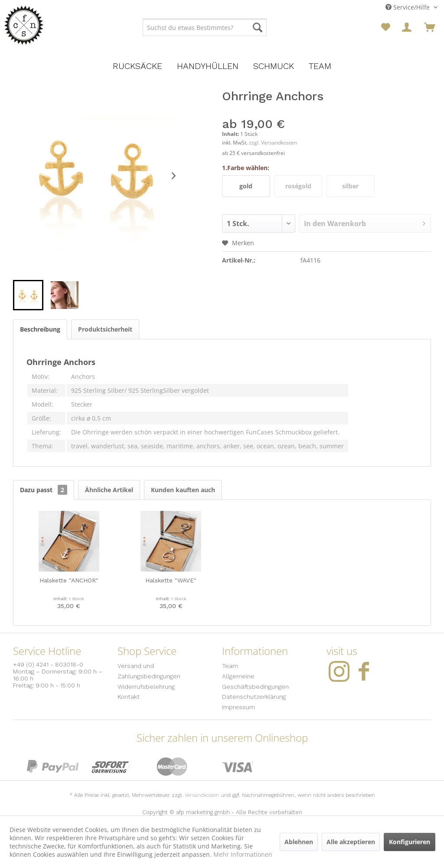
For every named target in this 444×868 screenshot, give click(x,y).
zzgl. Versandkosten (273, 143)
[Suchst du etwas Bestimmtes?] (205, 27)
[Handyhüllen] (208, 66)
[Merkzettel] (386, 27)
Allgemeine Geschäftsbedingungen (255, 681)
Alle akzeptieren (351, 842)
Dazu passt (44, 490)
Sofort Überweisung (111, 767)
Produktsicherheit (105, 329)
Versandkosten (202, 795)
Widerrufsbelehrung (146, 687)
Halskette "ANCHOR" (69, 580)
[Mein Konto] (408, 27)
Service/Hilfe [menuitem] (408, 7)
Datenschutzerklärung (254, 697)
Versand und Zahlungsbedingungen (149, 671)
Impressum (238, 707)
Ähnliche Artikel (109, 490)
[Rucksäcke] (137, 66)
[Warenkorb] (430, 27)
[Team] (320, 66)
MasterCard (172, 767)
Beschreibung (40, 329)
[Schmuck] (274, 66)
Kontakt (129, 697)
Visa (237, 767)
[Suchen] (258, 27)
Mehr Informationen (243, 854)
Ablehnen (299, 842)
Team (230, 666)
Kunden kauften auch (183, 490)
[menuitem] (205, 27)
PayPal (53, 767)
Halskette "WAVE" (171, 580)
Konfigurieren (410, 842)
